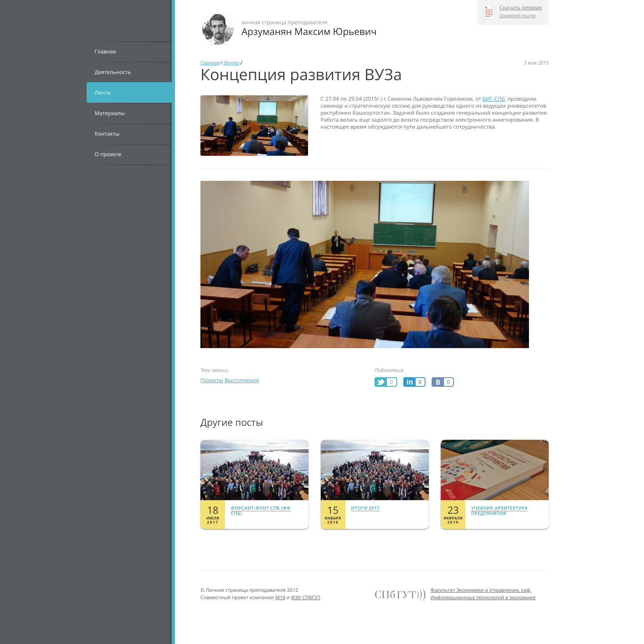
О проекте (108, 154)
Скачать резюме (521, 8)
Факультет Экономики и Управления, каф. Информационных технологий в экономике (483, 594)
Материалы (110, 113)
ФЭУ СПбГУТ (306, 597)
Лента (103, 92)
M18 (280, 597)
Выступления (242, 380)
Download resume (517, 16)
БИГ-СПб (494, 99)
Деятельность (113, 72)
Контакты (107, 134)
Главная (106, 51)
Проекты (212, 380)
